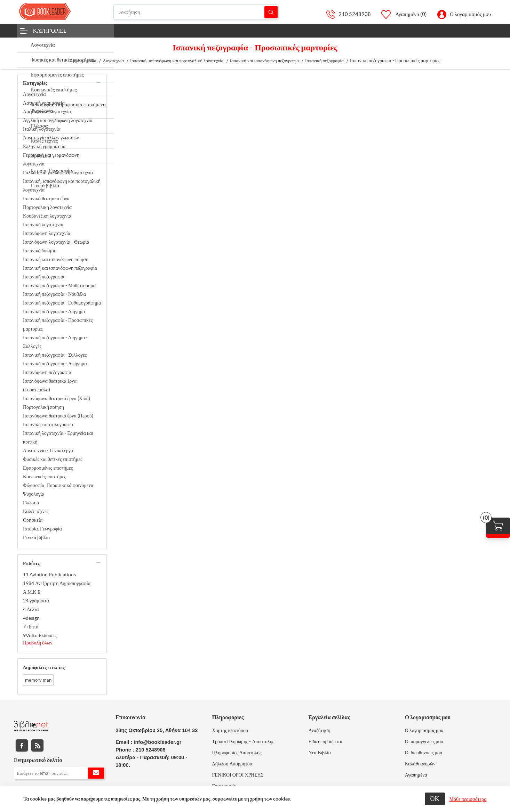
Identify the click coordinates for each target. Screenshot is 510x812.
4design (31, 618)
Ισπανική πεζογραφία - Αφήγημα (55, 364)
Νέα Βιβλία (320, 753)
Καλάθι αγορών (420, 764)
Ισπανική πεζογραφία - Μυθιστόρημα (59, 285)
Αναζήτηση (271, 12)
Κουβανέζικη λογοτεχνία (47, 216)
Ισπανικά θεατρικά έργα (46, 198)
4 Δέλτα (31, 609)
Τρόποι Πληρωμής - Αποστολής (243, 741)
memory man (38, 680)
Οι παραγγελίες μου (424, 741)
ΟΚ (435, 799)
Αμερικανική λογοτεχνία (47, 112)
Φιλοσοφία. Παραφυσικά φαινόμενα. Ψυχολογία (59, 490)
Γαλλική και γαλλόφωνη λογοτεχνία (58, 172)
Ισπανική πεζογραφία (44, 277)
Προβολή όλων (38, 643)
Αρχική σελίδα (83, 61)
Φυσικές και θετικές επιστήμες (53, 459)
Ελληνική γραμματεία (44, 146)
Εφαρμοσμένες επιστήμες (48, 468)
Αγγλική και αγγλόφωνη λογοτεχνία (58, 120)
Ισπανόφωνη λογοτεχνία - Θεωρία (56, 242)
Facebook (22, 745)
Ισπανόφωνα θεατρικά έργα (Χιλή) (57, 398)
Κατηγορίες (50, 31)
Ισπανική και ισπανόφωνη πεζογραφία (60, 268)
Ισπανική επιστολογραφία (48, 424)
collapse (98, 82)
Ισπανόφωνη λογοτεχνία (47, 233)
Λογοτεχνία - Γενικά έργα (48, 450)
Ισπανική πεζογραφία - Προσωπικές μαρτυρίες (58, 324)
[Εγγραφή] (59, 773)
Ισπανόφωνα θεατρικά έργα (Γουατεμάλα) (50, 385)
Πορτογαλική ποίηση (43, 407)
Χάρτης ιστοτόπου (230, 730)
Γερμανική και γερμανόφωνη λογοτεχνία (51, 159)
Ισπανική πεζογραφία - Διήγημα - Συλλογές (55, 342)
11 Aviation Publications (49, 575)
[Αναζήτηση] (196, 12)
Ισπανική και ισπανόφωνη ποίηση (56, 259)
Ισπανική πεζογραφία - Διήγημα (54, 311)
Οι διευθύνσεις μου (424, 753)
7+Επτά (31, 627)
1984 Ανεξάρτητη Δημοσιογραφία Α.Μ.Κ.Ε (57, 588)
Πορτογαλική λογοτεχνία (47, 207)
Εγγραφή (96, 773)
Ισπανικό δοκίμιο (40, 251)
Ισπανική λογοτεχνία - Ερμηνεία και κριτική (58, 437)
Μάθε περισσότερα (468, 799)
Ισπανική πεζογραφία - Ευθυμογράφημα (62, 303)
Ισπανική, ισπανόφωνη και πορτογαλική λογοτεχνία (62, 185)
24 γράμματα (36, 601)
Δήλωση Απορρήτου (232, 764)
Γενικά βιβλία (36, 537)
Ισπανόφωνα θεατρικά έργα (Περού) (58, 416)
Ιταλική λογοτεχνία (42, 129)
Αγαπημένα (416, 775)
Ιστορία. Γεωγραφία (42, 529)
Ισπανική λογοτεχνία (43, 225)
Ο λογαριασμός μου (470, 14)
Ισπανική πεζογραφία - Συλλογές (55, 355)
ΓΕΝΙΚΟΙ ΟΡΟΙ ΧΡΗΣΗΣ (238, 775)
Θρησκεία (33, 520)
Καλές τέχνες (36, 511)
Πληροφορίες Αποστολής (237, 753)
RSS (37, 745)
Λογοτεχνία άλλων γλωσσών (51, 138)
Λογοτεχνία (34, 94)
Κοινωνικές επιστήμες (45, 477)
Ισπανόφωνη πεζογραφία (47, 372)
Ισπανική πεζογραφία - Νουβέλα (54, 294)
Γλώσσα (31, 503)
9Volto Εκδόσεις (40, 635)
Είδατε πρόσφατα (326, 741)
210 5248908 (355, 14)
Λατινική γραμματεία (44, 103)
